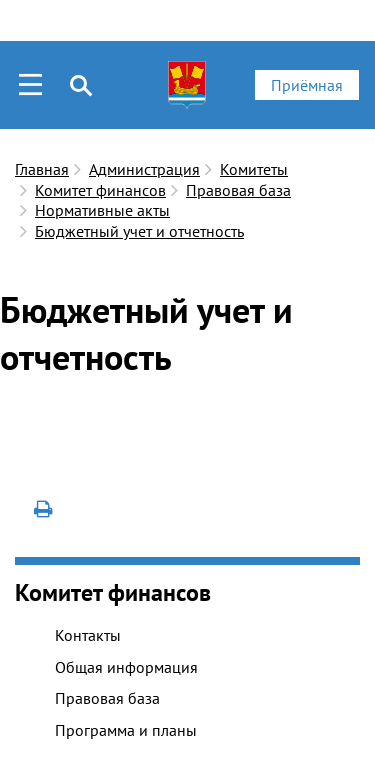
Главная (42, 169)
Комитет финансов (100, 190)
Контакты (88, 635)
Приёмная (307, 85)
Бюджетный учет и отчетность (139, 231)
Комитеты (254, 169)
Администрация (144, 169)
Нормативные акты (102, 210)
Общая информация (126, 667)
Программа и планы (126, 730)
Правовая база (238, 190)
